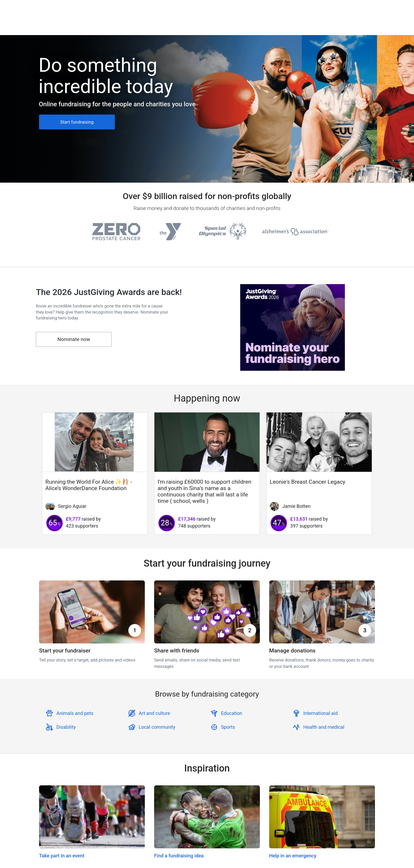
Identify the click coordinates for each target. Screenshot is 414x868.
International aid (320, 713)
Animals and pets (75, 713)
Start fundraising (77, 122)
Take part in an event (62, 856)
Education (232, 713)
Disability (66, 727)
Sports (228, 727)
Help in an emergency (293, 856)
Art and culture (154, 713)
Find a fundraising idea (179, 856)
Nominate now (74, 339)
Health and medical (324, 727)
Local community (157, 727)
